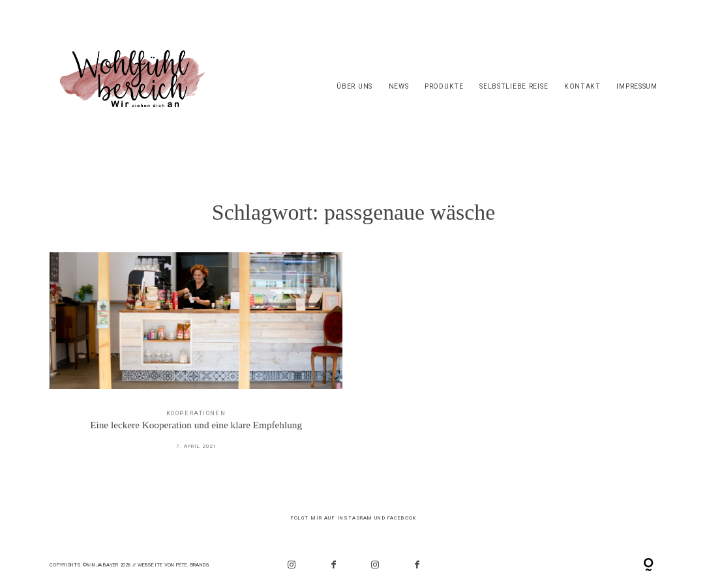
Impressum (637, 86)
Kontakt (582, 86)
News (399, 86)
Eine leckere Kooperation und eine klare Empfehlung (196, 359)
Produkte (444, 86)
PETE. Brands (193, 565)
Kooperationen (196, 413)
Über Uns (354, 86)
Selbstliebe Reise (514, 86)
